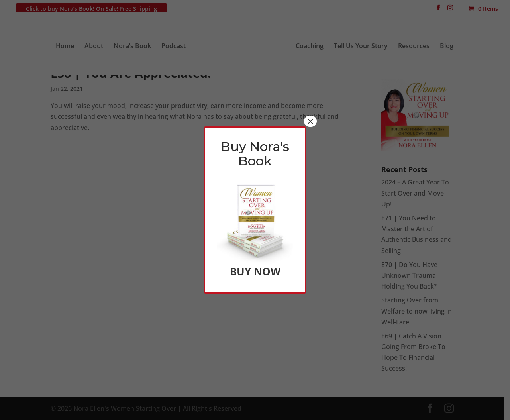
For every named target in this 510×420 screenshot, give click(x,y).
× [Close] (310, 121)
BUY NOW (255, 271)
